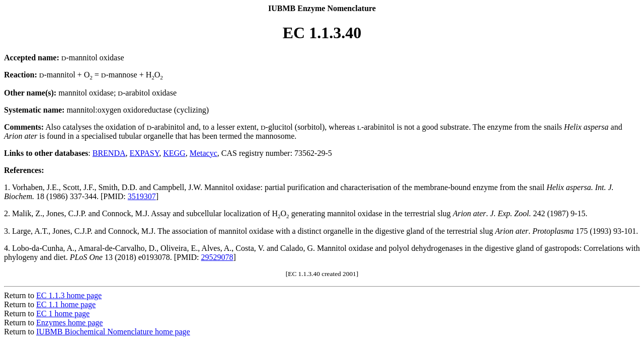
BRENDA (109, 153)
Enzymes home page (69, 323)
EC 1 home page (63, 313)
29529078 (217, 257)
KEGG (174, 153)
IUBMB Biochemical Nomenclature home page (113, 332)
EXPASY (145, 153)
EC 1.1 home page (66, 304)
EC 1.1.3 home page (69, 295)
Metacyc (204, 153)
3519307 (142, 196)
